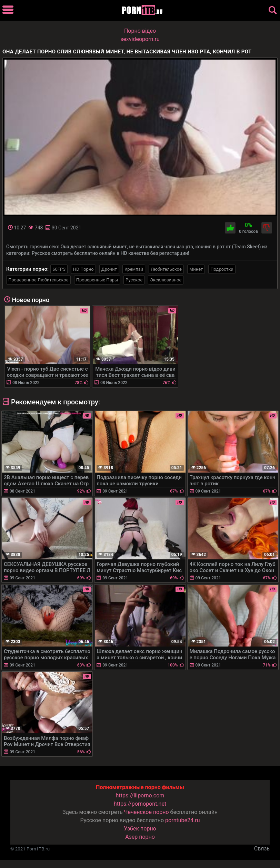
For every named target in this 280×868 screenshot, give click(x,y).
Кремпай (134, 269)
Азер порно (140, 837)
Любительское (166, 269)
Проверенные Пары (97, 280)
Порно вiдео (140, 31)
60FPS (59, 269)
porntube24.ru (182, 820)
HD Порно (83, 269)
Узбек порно (140, 829)
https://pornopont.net (140, 804)
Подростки (222, 269)
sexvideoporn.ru (140, 39)
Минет (196, 269)
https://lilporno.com (140, 795)
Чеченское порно (147, 812)
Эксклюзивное (166, 280)
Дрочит (109, 269)
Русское (134, 280)
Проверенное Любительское (38, 280)
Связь (262, 849)
